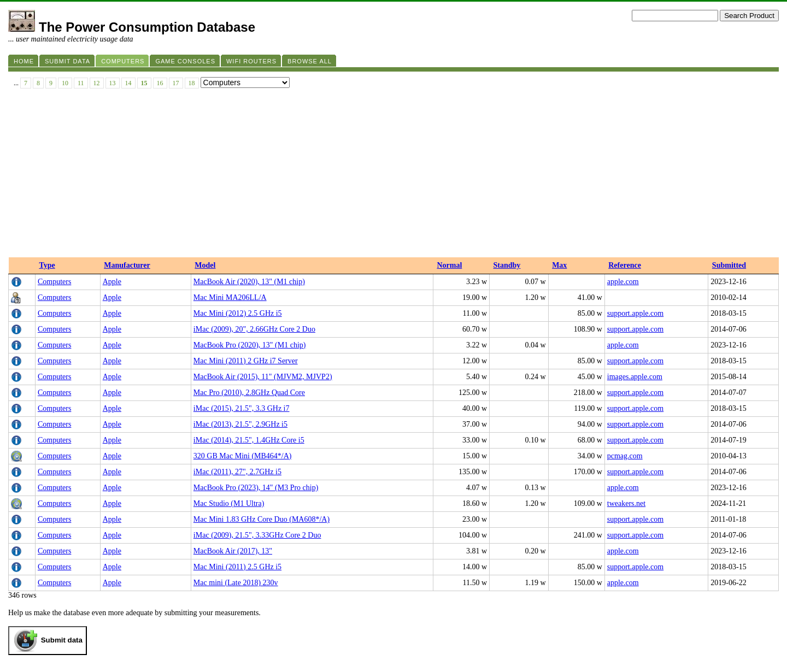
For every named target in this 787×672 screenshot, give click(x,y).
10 (65, 83)
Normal (449, 265)
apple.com (623, 282)
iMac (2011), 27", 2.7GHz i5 (237, 472)
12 (97, 83)
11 (81, 83)
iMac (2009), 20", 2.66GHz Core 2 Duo (254, 329)
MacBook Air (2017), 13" (233, 551)
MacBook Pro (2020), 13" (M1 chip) (250, 345)
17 (176, 83)
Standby (507, 265)
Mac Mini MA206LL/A (230, 297)
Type (47, 265)
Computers (54, 282)
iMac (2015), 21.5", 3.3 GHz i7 (242, 408)
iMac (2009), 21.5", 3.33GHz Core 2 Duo (257, 535)
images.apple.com (635, 377)
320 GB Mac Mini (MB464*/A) (243, 456)
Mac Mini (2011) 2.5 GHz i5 (237, 567)
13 (113, 83)
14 (128, 83)
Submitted (729, 265)
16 (160, 83)
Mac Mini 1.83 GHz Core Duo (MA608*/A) (262, 519)
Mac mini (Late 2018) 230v (236, 583)
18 (192, 83)
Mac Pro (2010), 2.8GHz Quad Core (249, 393)
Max (559, 265)
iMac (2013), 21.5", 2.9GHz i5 (240, 424)
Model (205, 265)
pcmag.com (625, 456)
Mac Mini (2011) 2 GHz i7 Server (246, 361)
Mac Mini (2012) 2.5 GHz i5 (238, 313)
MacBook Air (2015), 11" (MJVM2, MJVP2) (263, 377)
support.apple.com (635, 313)
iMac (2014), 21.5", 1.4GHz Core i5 (249, 440)
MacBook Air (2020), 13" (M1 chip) (249, 282)
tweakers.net (626, 503)
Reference (625, 265)
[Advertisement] (393, 175)
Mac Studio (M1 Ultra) (229, 503)
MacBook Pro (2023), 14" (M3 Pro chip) (256, 488)
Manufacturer (127, 265)
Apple (112, 282)
